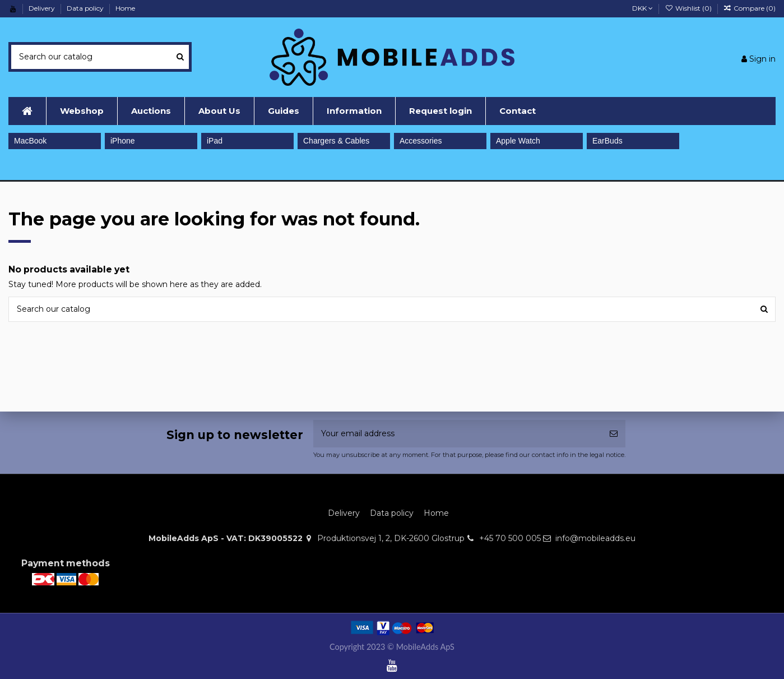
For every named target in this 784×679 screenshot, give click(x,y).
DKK (642, 8)
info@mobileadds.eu (595, 538)
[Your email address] (458, 434)
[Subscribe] (614, 434)
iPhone (123, 141)
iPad (215, 141)
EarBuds (607, 141)
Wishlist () (689, 8)
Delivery (43, 8)
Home (125, 8)
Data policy (86, 8)
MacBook (30, 141)
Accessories (421, 141)
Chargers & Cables (336, 141)
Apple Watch (518, 141)
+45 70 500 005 (510, 538)
